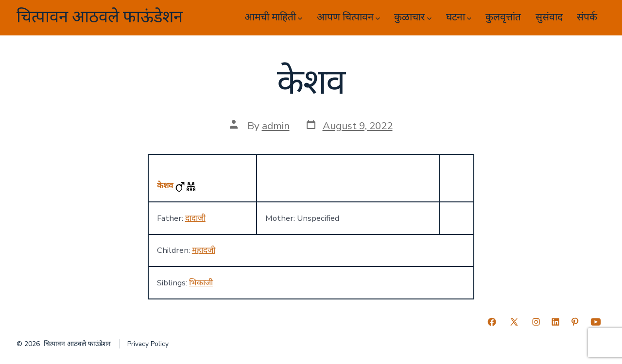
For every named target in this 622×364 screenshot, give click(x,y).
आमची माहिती (273, 17)
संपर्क (587, 17)
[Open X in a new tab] (514, 322)
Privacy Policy (148, 344)
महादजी (204, 250)
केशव (166, 186)
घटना (459, 17)
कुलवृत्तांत (503, 17)
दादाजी (195, 218)
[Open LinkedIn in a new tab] (555, 322)
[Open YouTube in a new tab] (596, 322)
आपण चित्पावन (348, 17)
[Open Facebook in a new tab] (492, 322)
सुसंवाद (549, 17)
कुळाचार (413, 17)
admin (276, 126)
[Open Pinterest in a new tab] (575, 322)
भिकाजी (201, 283)
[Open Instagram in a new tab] (536, 322)
